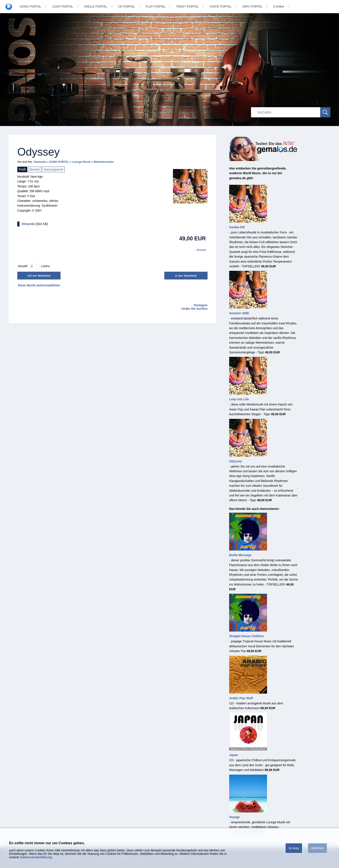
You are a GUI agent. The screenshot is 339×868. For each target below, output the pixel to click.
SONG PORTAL (30, 6)
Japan (233, 755)
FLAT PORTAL (156, 6)
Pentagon (201, 305)
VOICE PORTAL (221, 6)
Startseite (40, 162)
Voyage (234, 817)
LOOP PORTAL (63, 6)
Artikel (279, 6)
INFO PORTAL (253, 6)
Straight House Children (246, 636)
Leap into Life (239, 399)
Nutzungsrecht (53, 169)
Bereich (35, 169)
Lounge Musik (81, 162)
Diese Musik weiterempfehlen (39, 285)
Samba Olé (237, 227)
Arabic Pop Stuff (241, 698)
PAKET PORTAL (188, 6)
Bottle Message (240, 555)
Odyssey (235, 461)
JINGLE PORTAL (96, 6)
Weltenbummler (104, 162)
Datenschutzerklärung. (36, 857)
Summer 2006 (239, 313)
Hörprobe (28, 224)
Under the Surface (194, 309)
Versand (201, 250)
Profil (22, 169)
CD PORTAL (127, 6)
